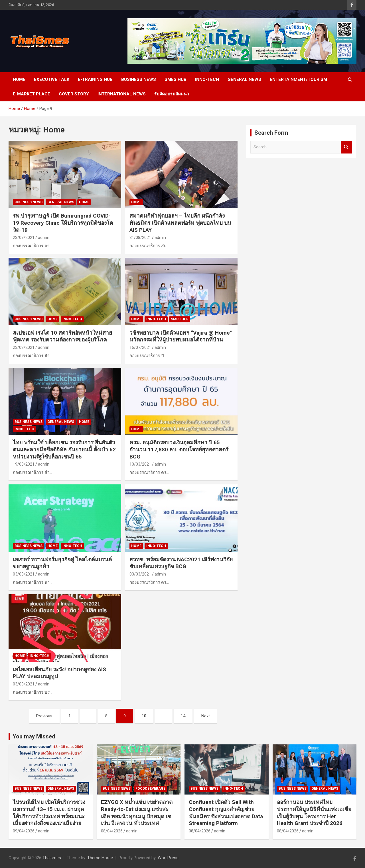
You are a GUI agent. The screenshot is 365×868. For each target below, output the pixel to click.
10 (144, 716)
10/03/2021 (140, 464)
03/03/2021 (24, 574)
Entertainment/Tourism (298, 79)
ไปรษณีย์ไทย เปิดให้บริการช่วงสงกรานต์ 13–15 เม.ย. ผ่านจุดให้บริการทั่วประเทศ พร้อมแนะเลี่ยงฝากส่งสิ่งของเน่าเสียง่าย (49, 813)
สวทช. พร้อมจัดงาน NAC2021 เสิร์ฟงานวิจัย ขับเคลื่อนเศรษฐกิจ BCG (181, 563)
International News (122, 94)
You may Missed (34, 736)
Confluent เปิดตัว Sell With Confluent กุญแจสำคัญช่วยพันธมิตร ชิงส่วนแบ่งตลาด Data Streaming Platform (226, 813)
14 (183, 716)
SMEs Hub (176, 79)
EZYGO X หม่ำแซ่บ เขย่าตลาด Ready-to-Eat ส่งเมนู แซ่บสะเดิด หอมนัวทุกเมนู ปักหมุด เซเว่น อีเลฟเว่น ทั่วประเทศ (137, 813)
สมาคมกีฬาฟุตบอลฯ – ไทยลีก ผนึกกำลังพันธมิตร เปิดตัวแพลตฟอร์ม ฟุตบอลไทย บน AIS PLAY (180, 223)
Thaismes (52, 858)
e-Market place (32, 94)
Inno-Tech (207, 79)
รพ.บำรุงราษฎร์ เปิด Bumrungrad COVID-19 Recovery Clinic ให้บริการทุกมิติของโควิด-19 (63, 223)
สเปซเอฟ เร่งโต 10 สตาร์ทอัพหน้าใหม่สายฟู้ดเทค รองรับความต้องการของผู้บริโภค (62, 336)
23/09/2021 (24, 238)
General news (244, 79)
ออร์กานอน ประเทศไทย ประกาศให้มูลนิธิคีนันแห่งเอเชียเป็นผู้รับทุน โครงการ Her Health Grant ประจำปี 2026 (314, 813)
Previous (44, 716)
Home (19, 79)
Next (206, 716)
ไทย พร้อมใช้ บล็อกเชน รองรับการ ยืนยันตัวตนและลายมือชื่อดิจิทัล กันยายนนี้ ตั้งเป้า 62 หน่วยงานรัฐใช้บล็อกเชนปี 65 (64, 449)
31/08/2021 (140, 238)
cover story (74, 94)
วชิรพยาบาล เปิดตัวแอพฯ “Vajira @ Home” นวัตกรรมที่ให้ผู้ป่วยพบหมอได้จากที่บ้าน (181, 336)
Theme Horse (100, 858)
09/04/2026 (24, 831)
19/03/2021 (24, 464)
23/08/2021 (24, 347)
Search (346, 147)
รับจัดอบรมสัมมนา (172, 94)
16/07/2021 (140, 347)
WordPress (168, 858)
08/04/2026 (112, 831)
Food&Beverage (150, 789)
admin (44, 238)
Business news (139, 79)
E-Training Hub (95, 79)
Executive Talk (52, 79)
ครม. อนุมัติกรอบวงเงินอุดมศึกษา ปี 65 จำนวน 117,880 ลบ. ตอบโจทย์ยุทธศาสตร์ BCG (179, 449)
